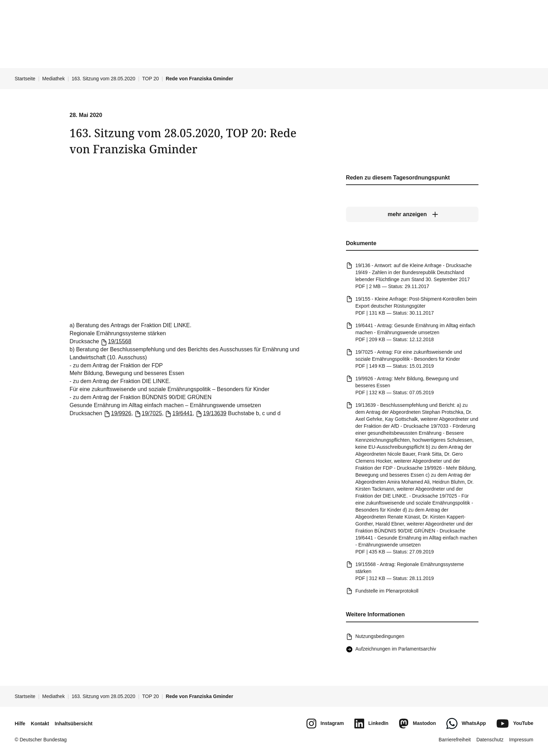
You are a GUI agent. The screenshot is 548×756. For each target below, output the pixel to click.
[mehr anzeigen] (412, 215)
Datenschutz (490, 740)
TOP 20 (151, 79)
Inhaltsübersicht (73, 724)
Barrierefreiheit (455, 740)
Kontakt (40, 724)
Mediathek (54, 79)
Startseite (25, 79)
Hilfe (20, 724)
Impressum (521, 740)
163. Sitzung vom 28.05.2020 (103, 79)
